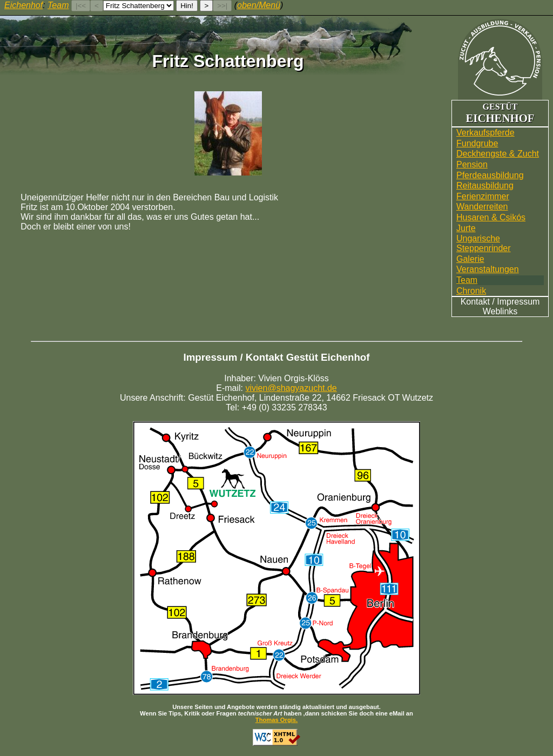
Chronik (471, 291)
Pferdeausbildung (490, 175)
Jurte (466, 228)
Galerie (470, 259)
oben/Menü (259, 5)
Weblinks (500, 311)
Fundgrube (477, 143)
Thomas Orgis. (276, 720)
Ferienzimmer (483, 196)
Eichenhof (23, 5)
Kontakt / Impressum (500, 302)
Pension (472, 164)
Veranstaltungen (488, 269)
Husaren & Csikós (491, 217)
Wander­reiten (482, 207)
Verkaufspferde (485, 133)
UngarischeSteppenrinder (484, 243)
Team (467, 280)
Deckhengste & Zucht (498, 154)
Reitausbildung (485, 185)
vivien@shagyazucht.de (291, 388)
